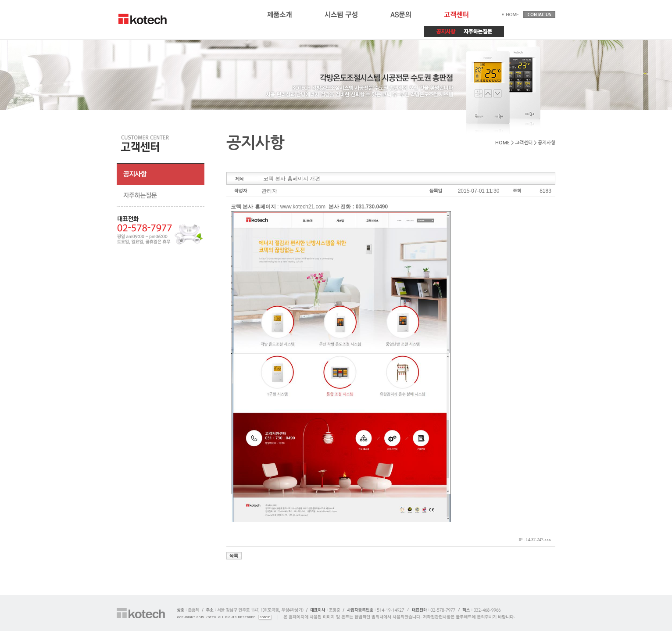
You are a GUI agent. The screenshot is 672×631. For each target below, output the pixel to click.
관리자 (269, 191)
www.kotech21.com (303, 207)
